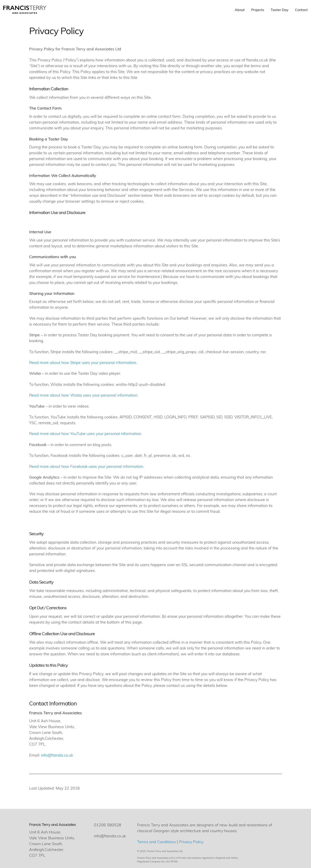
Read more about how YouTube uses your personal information (85, 433)
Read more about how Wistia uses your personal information (83, 395)
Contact (301, 10)
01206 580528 (108, 825)
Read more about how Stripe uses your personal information (83, 362)
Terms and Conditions (156, 842)
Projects (258, 10)
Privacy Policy (191, 842)
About (240, 10)
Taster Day (280, 10)
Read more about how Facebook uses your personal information (86, 466)
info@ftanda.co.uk (57, 755)
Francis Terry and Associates (52, 824)
